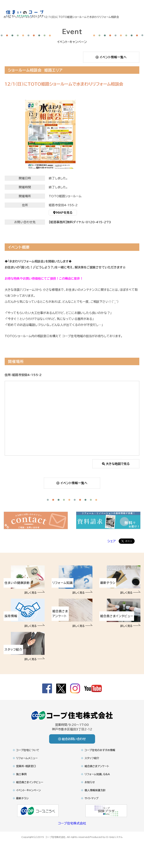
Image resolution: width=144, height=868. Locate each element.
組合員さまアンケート (97, 768)
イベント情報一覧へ (111, 57)
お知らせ (90, 784)
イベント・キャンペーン (28, 792)
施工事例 (21, 776)
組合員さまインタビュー (30, 784)
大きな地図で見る (116, 465)
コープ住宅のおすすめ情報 (100, 751)
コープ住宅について (28, 751)
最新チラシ (22, 800)
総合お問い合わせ (72, 740)
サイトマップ (91, 800)
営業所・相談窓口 (26, 768)
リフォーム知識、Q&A (97, 776)
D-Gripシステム (114, 838)
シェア (112, 543)
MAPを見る (63, 214)
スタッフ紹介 (92, 759)
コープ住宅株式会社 (72, 825)
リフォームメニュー (27, 759)
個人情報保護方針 (95, 792)
